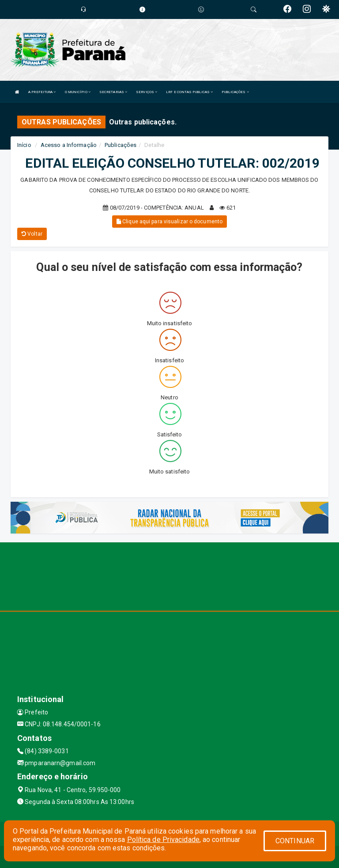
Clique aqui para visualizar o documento (169, 222)
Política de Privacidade (163, 840)
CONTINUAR (295, 841)
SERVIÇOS (147, 92)
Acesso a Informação (69, 145)
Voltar (32, 234)
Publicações (121, 145)
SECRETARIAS (113, 92)
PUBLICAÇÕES (235, 92)
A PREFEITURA (42, 92)
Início (24, 145)
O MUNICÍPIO (78, 92)
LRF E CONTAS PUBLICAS (189, 92)
